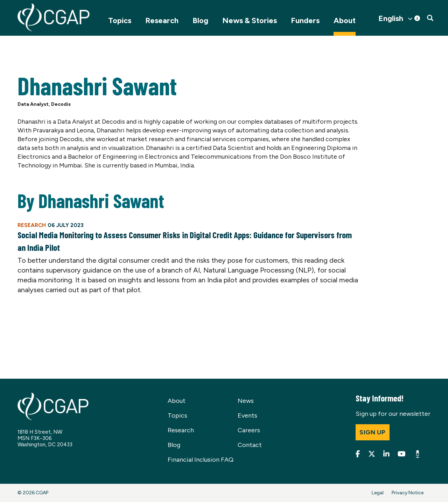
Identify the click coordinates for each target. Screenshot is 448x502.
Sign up (373, 432)
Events (247, 415)
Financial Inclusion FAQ (201, 460)
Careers (249, 430)
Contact (250, 445)
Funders (305, 20)
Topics (120, 20)
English (391, 19)
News (246, 401)
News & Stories (250, 20)
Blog (200, 20)
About (345, 20)
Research (162, 20)
